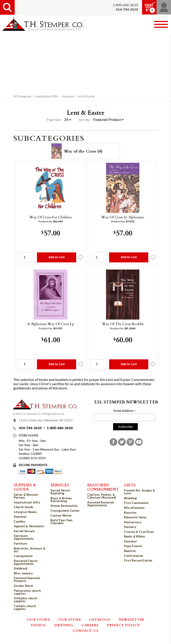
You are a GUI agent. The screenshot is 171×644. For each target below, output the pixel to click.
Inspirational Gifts (47, 96)
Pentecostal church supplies (27, 592)
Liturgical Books (25, 512)
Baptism (130, 551)
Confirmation (134, 556)
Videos (38, 625)
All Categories (22, 96)
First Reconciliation (138, 560)
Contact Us (86, 630)
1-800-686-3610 (125, 5)
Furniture (20, 543)
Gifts (130, 485)
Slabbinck (21, 568)
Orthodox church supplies (26, 600)
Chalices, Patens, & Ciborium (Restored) (102, 496)
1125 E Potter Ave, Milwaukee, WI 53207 (46, 421)
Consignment (23, 556)
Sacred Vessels (24, 531)
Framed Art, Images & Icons (139, 492)
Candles (20, 521)
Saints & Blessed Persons (26, 496)
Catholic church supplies (25, 607)
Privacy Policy (124, 625)
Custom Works (61, 515)
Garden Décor (24, 586)
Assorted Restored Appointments (101, 504)
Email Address (125, 411)
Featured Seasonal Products (27, 579)
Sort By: (85, 120)
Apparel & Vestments (29, 526)
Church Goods (24, 507)
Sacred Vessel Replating (60, 492)
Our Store (70, 619)
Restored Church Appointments (26, 562)
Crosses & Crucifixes (139, 532)
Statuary (130, 527)
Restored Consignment (103, 487)
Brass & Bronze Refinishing (61, 500)
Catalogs (100, 619)
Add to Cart (57, 257)
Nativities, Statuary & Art (30, 550)
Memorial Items (135, 517)
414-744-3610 (30, 428)
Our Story (38, 619)
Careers (90, 625)
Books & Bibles (135, 536)
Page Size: (54, 120)
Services (60, 485)
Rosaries (130, 513)
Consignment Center (65, 511)
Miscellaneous (134, 508)
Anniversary (133, 522)
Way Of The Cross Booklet (123, 324)
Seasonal (68, 96)
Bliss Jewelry (23, 573)
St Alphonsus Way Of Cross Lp (51, 324)
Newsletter (132, 619)
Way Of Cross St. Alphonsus (123, 217)
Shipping (64, 625)
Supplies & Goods (25, 487)
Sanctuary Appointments (24, 537)
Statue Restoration (64, 506)
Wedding (130, 498)
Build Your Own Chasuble (62, 522)
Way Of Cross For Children (51, 217)
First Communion (136, 503)
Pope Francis (133, 546)
